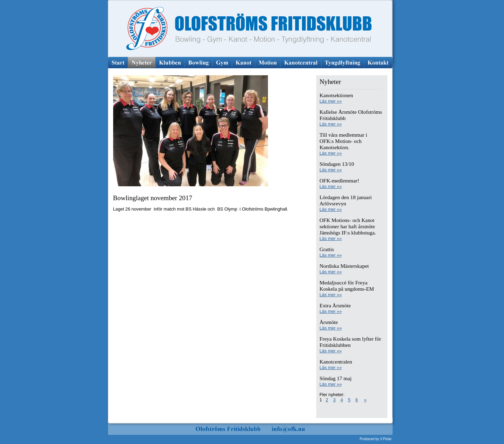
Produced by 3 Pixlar (376, 439)
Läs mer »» (331, 101)
